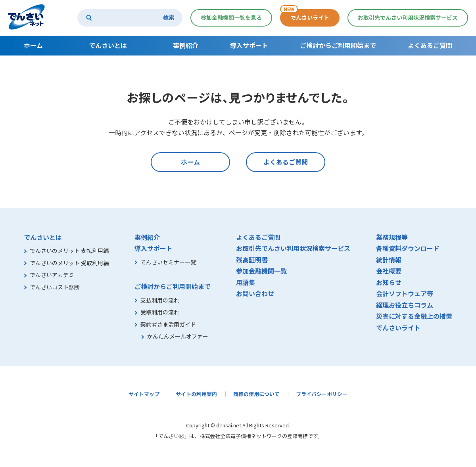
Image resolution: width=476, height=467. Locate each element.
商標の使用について (256, 394)
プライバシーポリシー (322, 394)
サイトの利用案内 (196, 394)
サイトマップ (144, 394)
